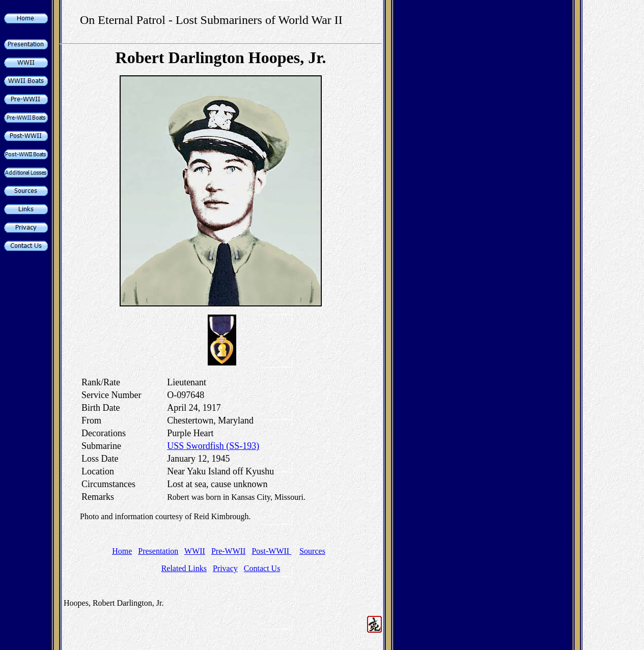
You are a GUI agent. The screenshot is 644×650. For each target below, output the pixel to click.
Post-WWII (271, 551)
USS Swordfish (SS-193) (213, 446)
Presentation (158, 551)
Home (122, 551)
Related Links (184, 568)
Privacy (225, 568)
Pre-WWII (229, 551)
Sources (312, 551)
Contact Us (262, 568)
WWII (195, 551)
